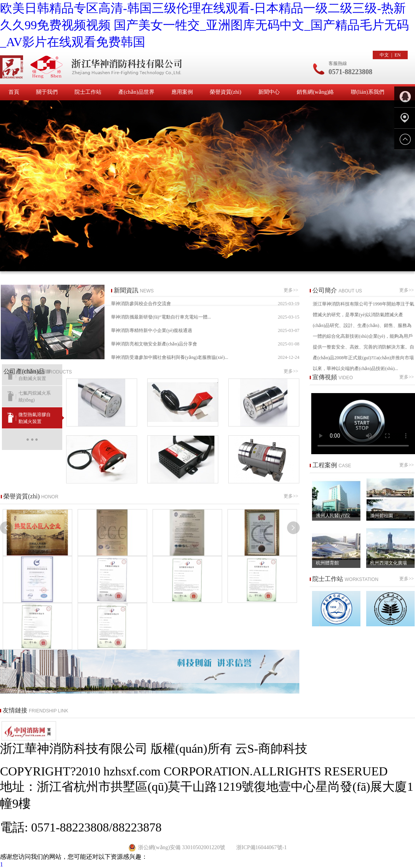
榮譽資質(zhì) (226, 92)
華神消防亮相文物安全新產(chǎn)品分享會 (205, 344)
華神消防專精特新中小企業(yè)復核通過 (205, 331)
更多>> (291, 290)
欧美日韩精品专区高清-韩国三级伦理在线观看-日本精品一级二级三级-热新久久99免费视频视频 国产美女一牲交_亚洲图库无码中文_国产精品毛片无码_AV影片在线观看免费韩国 (204, 25)
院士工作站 (88, 92)
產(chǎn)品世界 (136, 92)
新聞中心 (269, 92)
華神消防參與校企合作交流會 (205, 304)
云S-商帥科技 (271, 749)
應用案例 (182, 92)
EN (398, 55)
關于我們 (47, 92)
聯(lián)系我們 (367, 92)
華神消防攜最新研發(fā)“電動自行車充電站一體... (205, 317)
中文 (384, 55)
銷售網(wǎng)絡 (315, 92)
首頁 (14, 92)
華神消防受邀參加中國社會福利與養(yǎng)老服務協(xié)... (205, 358)
